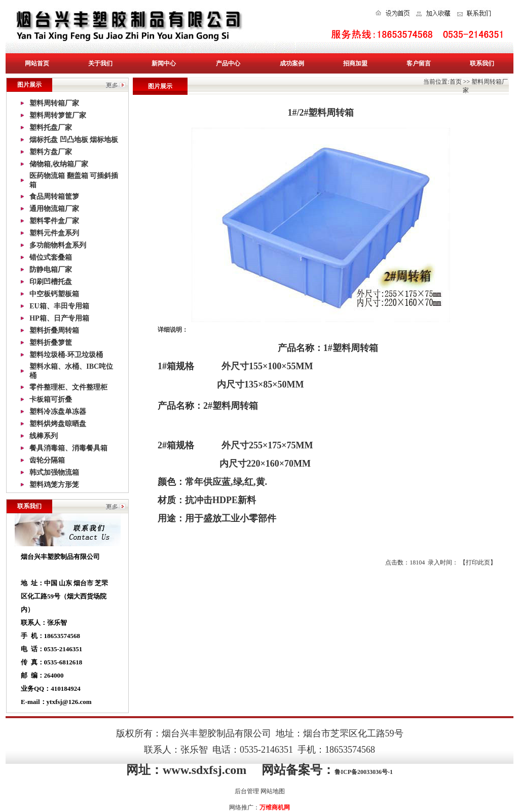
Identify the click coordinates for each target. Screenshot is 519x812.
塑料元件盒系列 (54, 233)
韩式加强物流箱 (54, 472)
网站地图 (273, 791)
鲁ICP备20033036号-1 (364, 772)
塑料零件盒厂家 (54, 221)
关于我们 (100, 63)
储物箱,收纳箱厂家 (59, 164)
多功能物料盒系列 (58, 245)
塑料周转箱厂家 (54, 103)
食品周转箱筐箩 (54, 197)
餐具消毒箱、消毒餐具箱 (68, 448)
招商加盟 (355, 63)
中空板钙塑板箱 (54, 294)
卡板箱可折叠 (51, 399)
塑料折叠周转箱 (54, 330)
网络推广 (241, 807)
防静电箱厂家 (51, 270)
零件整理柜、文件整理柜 (68, 387)
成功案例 (292, 63)
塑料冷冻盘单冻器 (58, 412)
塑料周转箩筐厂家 (58, 115)
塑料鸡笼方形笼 (54, 485)
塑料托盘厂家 (51, 128)
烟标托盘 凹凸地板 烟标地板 (74, 140)
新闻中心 (164, 63)
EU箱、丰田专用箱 (59, 306)
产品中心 (228, 63)
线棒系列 (44, 436)
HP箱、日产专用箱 (59, 318)
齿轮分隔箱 (47, 460)
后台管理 (247, 791)
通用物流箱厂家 (54, 209)
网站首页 (37, 63)
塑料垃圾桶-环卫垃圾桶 (66, 355)
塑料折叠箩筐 (51, 343)
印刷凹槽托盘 (51, 282)
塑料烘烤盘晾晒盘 (58, 424)
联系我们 (482, 63)
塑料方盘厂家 (51, 152)
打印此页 (478, 562)
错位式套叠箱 (51, 257)
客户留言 (419, 63)
